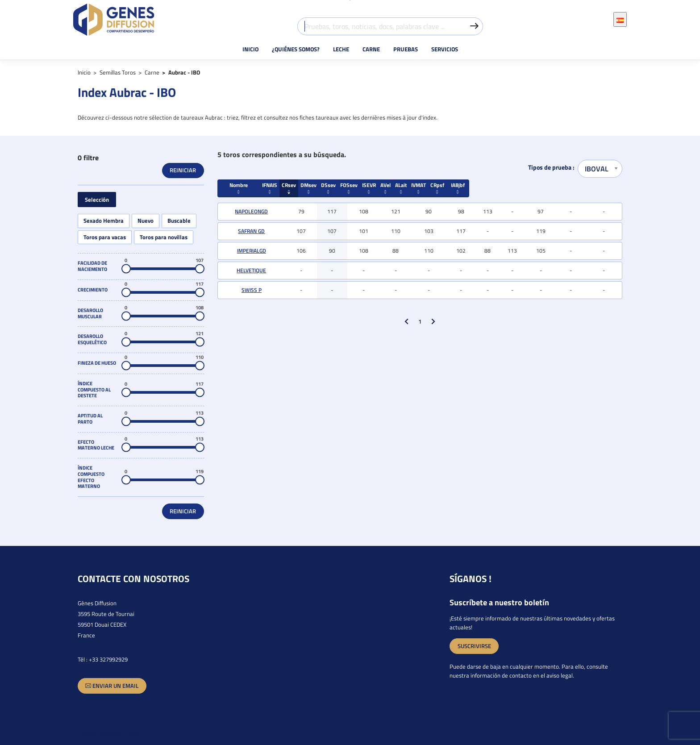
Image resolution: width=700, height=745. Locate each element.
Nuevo (146, 221)
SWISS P (252, 290)
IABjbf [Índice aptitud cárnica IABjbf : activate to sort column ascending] (604, 187)
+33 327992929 (108, 659)
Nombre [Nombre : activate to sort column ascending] (251, 187)
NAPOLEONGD (251, 211)
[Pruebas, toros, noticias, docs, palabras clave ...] (390, 26)
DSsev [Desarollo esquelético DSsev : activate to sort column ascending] (396, 187)
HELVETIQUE (251, 270)
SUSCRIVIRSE (474, 646)
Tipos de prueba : (551, 168)
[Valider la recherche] (474, 26)
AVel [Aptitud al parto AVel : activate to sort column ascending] (487, 187)
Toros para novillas (164, 237)
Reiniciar (183, 170)
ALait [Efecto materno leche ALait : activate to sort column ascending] (512, 187)
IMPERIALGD (252, 251)
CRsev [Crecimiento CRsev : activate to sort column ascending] (332, 187)
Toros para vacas (105, 237)
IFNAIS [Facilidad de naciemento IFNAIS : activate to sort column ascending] (301, 187)
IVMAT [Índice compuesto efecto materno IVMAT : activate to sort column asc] (541, 187)
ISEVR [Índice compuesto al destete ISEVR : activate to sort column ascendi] (461, 187)
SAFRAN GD (251, 231)
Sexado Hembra (104, 221)
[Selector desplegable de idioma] (620, 19)
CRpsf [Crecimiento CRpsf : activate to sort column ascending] (571, 187)
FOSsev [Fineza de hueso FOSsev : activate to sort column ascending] (428, 187)
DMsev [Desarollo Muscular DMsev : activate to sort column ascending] (363, 187)
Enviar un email (112, 686)
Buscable (179, 221)
